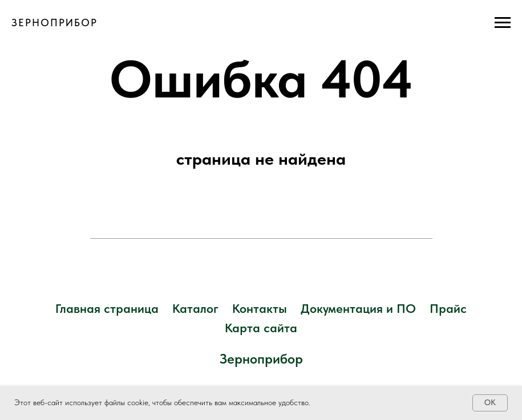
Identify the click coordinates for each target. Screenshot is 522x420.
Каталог (195, 308)
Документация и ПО (358, 308)
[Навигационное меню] (503, 23)
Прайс (448, 308)
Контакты (260, 308)
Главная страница (107, 308)
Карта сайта (261, 328)
